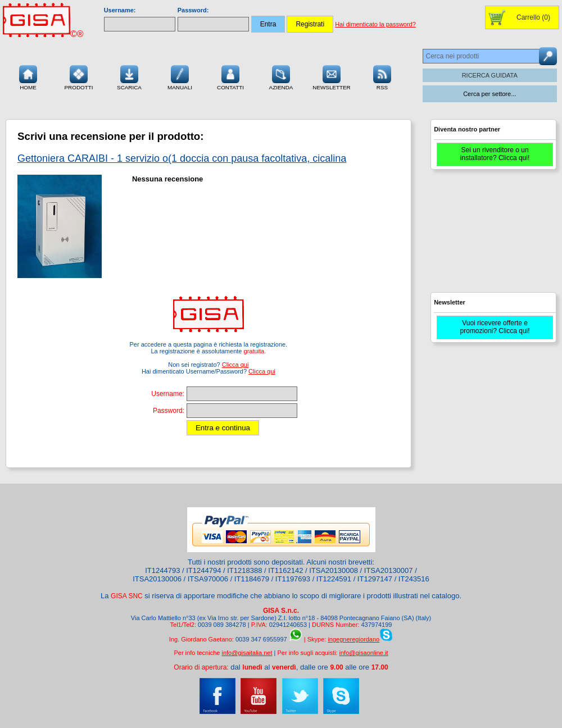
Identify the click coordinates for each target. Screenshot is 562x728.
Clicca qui (235, 365)
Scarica (129, 76)
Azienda (281, 76)
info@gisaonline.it (364, 653)
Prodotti (78, 76)
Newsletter (332, 76)
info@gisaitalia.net (247, 653)
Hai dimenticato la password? (375, 24)
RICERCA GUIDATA (490, 75)
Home (28, 76)
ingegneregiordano (353, 639)
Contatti (230, 76)
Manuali (180, 76)
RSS (382, 76)
